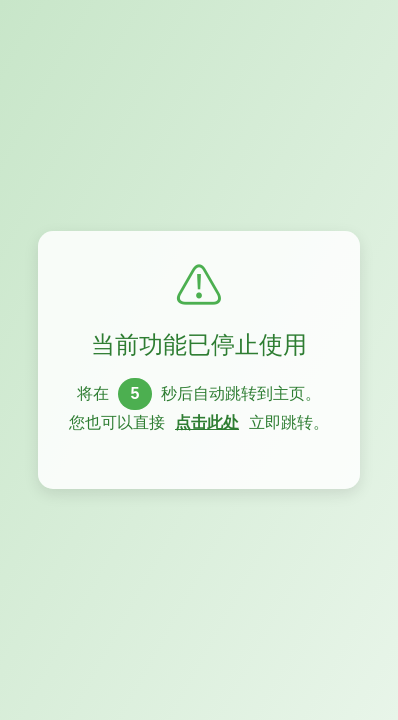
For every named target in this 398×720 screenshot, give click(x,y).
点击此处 (207, 422)
